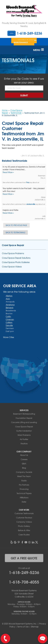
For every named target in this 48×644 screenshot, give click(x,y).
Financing (24, 489)
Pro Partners (24, 485)
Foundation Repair (24, 418)
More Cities (9, 337)
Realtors (24, 443)
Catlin (8, 316)
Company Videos (24, 522)
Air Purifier (24, 439)
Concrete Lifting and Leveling (24, 422)
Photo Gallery (24, 526)
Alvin (8, 299)
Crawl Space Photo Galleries (16, 262)
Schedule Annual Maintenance (25, 41)
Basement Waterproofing (24, 414)
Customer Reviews (24, 518)
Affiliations (24, 498)
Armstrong (10, 305)
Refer (24, 502)
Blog (24, 468)
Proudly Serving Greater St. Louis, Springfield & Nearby (24, 24)
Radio (24, 481)
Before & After (24, 530)
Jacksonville (31, 204)
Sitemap (35, 627)
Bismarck (10, 308)
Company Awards (24, 472)
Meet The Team (24, 476)
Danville (9, 325)
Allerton (9, 296)
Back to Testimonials (15, 232)
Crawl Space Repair (13, 245)
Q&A (24, 464)
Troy (28, 182)
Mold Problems (24, 435)
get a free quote (24, 558)
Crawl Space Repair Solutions (16, 258)
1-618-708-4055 (24, 582)
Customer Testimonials (24, 513)
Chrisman (10, 319)
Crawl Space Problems (13, 253)
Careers (24, 459)
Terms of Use (23, 627)
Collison (9, 322)
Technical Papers (24, 493)
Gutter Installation (24, 431)
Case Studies (24, 535)
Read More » (8, 172)
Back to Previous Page (16, 225)
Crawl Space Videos (12, 267)
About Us (24, 455)
